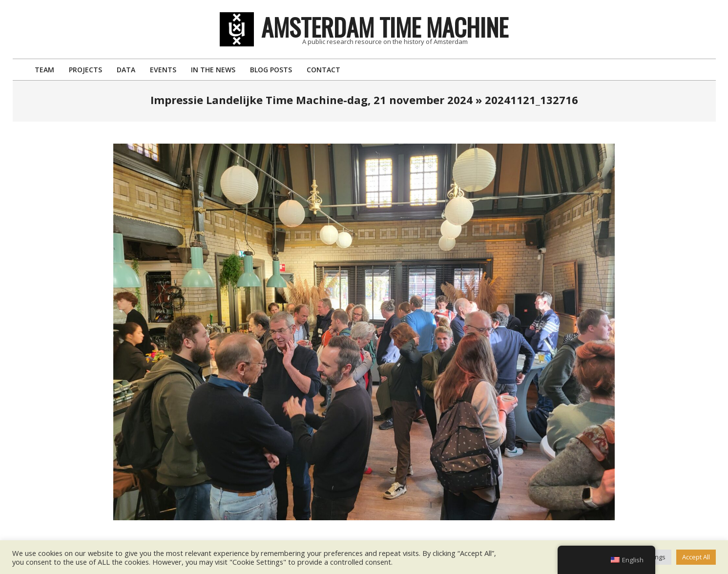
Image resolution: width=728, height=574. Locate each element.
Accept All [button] (696, 557)
